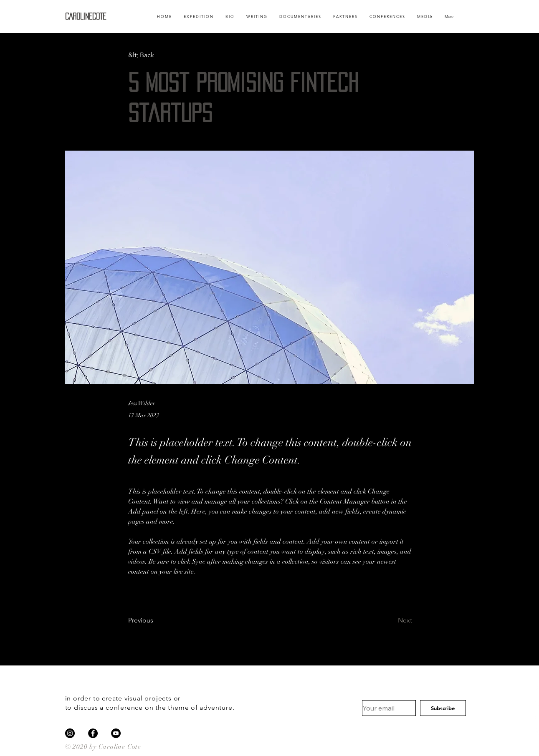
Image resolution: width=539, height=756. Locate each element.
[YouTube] (116, 733)
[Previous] (156, 620)
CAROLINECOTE (86, 16)
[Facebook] (93, 733)
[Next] (391, 620)
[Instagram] (70, 733)
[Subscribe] (443, 708)
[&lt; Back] (156, 55)
